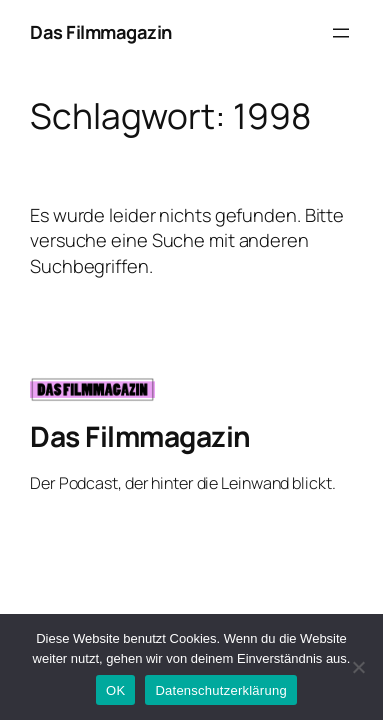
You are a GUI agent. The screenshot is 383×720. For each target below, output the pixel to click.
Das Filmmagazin (101, 32)
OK (115, 690)
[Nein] (358, 667)
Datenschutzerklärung (220, 690)
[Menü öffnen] (341, 33)
